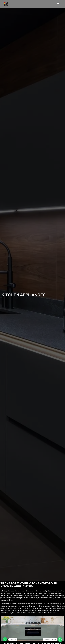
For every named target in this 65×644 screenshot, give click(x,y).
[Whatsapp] (60, 640)
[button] (58, 3)
